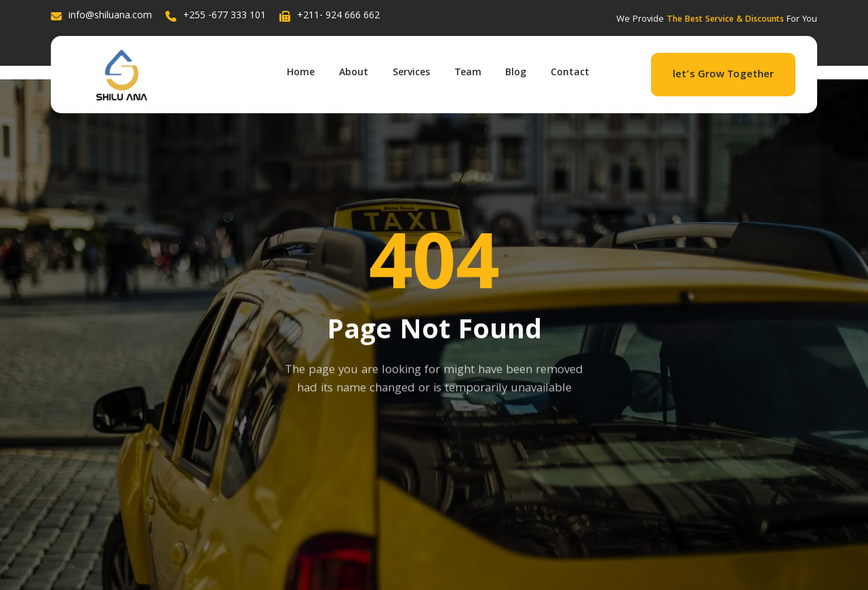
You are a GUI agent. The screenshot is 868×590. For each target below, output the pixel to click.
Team (465, 72)
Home (290, 72)
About (346, 72)
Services (406, 72)
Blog (516, 72)
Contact (573, 72)
